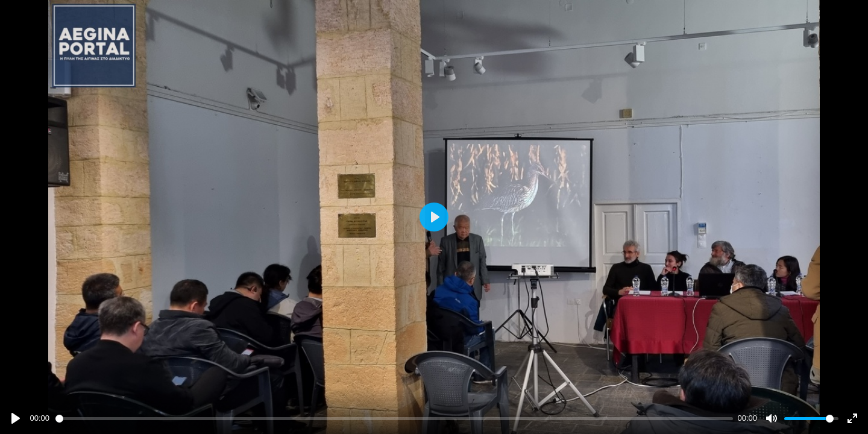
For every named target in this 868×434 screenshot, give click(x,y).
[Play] (16, 418)
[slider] (394, 419)
